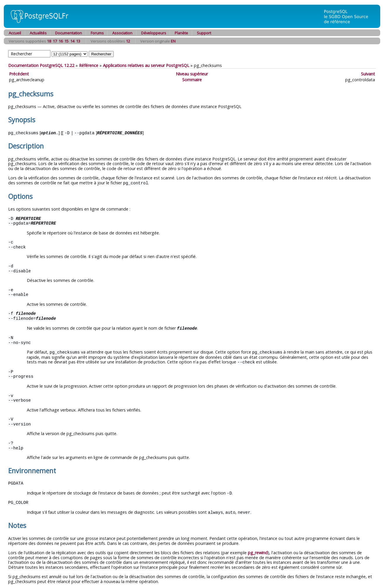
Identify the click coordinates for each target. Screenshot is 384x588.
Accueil (15, 33)
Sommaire (192, 80)
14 (72, 41)
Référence (89, 65)
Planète (181, 33)
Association (122, 33)
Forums (97, 33)
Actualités (38, 33)
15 (66, 41)
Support (204, 33)
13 (78, 41)
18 (49, 41)
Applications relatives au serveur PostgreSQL (146, 65)
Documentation (69, 33)
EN (173, 41)
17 (55, 41)
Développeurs (154, 33)
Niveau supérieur (192, 74)
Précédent (19, 74)
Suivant (368, 74)
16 (61, 41)
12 (128, 41)
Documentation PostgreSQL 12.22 (41, 65)
